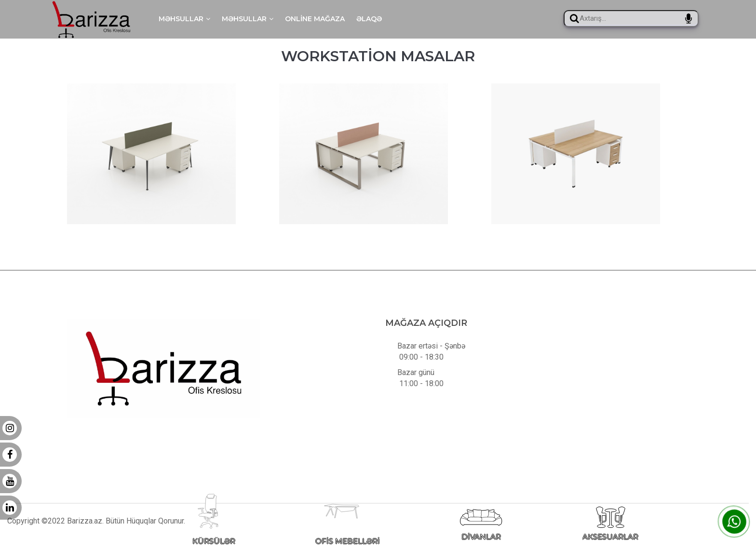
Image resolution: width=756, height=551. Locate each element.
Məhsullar (184, 19)
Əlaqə (369, 19)
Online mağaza (315, 19)
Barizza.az (85, 528)
